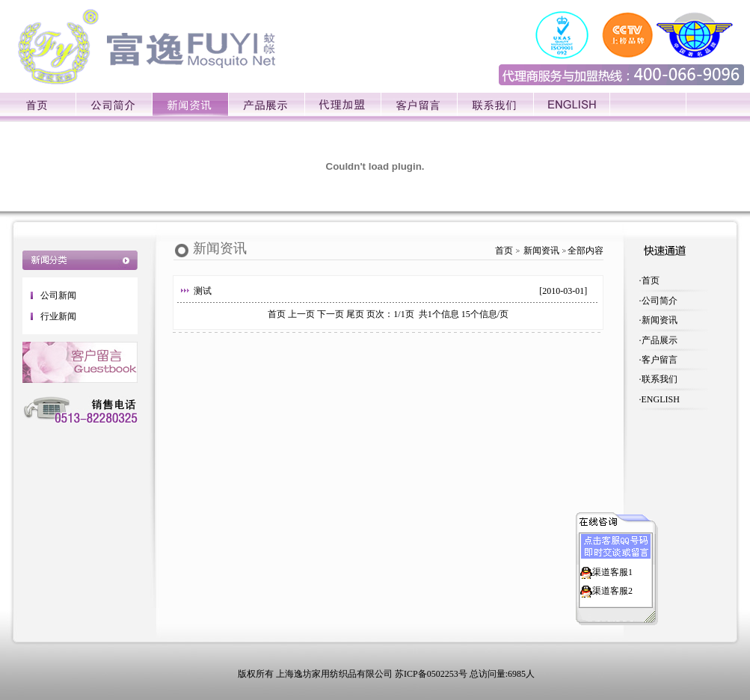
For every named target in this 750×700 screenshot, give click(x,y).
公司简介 (660, 301)
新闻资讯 (660, 320)
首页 (651, 280)
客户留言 (660, 360)
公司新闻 (58, 295)
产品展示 (660, 340)
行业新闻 (58, 316)
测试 (203, 291)
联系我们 (660, 379)
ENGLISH (661, 399)
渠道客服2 (612, 589)
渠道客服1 (612, 571)
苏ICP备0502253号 (431, 674)
